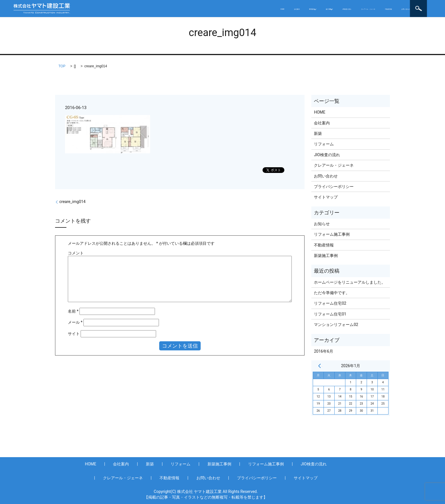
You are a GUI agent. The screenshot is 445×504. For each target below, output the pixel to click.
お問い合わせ (398, 9)
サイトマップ (326, 197)
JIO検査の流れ (285, 9)
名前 (73, 311)
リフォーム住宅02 (330, 303)
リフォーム (324, 144)
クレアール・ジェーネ (327, 9)
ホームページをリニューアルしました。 (350, 282)
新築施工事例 (326, 256)
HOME (173, 9)
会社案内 (196, 9)
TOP (62, 66)
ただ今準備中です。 (332, 293)
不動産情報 (367, 9)
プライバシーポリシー (334, 187)
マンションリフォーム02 (336, 325)
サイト (74, 334)
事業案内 (221, 9)
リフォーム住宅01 (330, 314)
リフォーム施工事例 (332, 234)
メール (75, 322)
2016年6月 (323, 351)
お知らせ (322, 224)
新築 (318, 133)
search (430, 9)
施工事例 (251, 9)
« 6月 (320, 366)
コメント (76, 253)
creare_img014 (72, 202)
